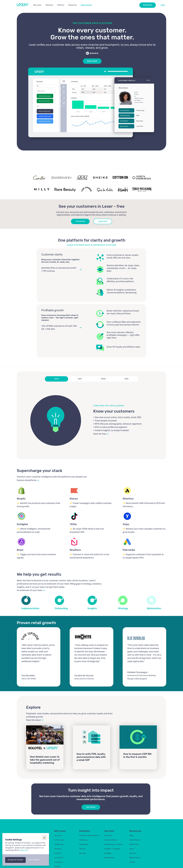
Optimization (110, 858)
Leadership (59, 844)
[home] (23, 5)
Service (82, 849)
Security (83, 853)
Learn (132, 849)
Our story (58, 836)
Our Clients (59, 858)
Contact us (59, 862)
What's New (134, 844)
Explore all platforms (27, 480)
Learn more (103, 221)
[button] (38, 5)
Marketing (83, 840)
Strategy (108, 853)
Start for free (100, 434)
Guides (132, 862)
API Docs (133, 853)
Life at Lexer (59, 840)
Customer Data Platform (89, 836)
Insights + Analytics (112, 849)
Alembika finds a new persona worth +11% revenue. (59, 269)
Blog (131, 836)
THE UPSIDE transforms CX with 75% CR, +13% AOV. (59, 327)
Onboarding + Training (113, 844)
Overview (108, 836)
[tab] (56, 379)
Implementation (111, 840)
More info (24, 850)
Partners (58, 853)
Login (163, 5)
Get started (80, 221)
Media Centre (135, 858)
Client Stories (135, 840)
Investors (58, 849)
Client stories (86, 5)
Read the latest (33, 720)
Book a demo (92, 61)
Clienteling (84, 844)
